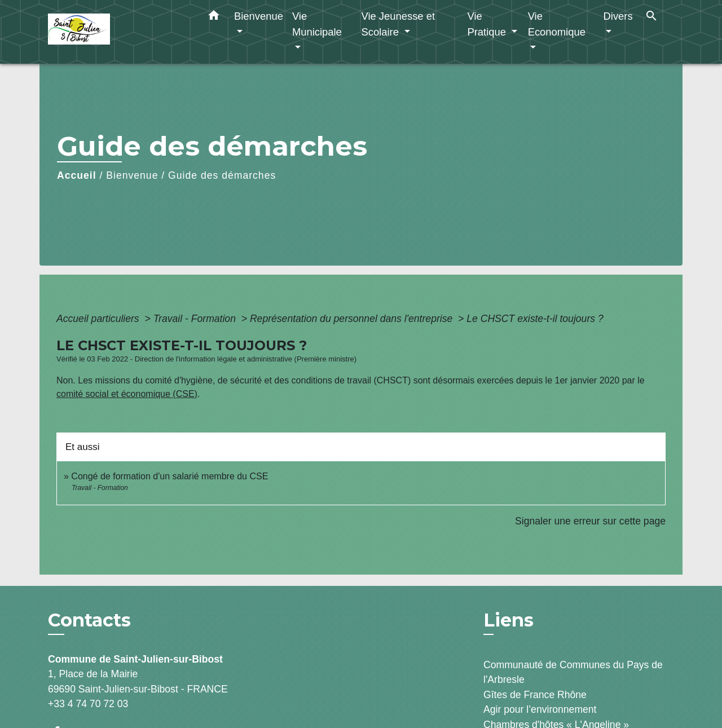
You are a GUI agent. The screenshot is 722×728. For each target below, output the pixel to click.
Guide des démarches (222, 175)
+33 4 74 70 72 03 (88, 704)
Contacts (89, 620)
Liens (509, 620)
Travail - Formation (196, 319)
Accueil (77, 175)
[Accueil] (118, 32)
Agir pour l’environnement (540, 709)
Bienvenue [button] (259, 16)
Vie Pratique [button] (488, 24)
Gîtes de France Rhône (535, 695)
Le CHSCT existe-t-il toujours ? (535, 319)
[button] (214, 17)
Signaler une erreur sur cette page (590, 521)
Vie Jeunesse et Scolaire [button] (398, 24)
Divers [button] (618, 16)
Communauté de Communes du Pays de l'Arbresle (573, 672)
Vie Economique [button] (557, 24)
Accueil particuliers (99, 319)
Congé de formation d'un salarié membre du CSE (170, 476)
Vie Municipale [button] (317, 24)
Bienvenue (132, 175)
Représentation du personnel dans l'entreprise (353, 319)
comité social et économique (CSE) (127, 394)
